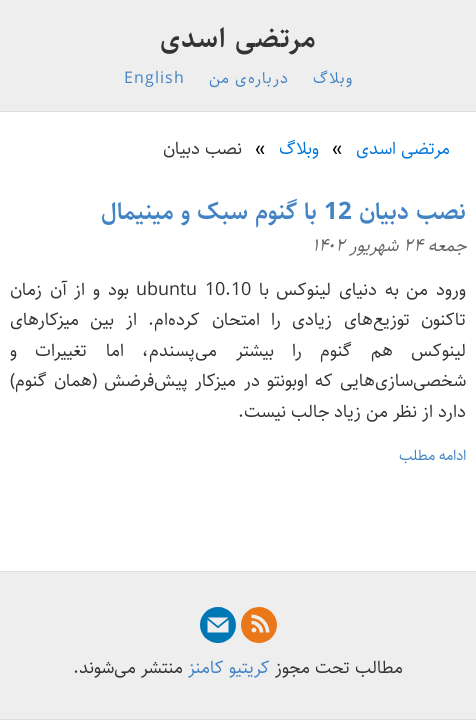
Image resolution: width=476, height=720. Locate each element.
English (154, 78)
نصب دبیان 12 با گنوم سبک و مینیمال (283, 212)
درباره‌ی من (249, 78)
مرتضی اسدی (238, 39)
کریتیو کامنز (229, 668)
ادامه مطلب (432, 455)
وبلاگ (333, 78)
